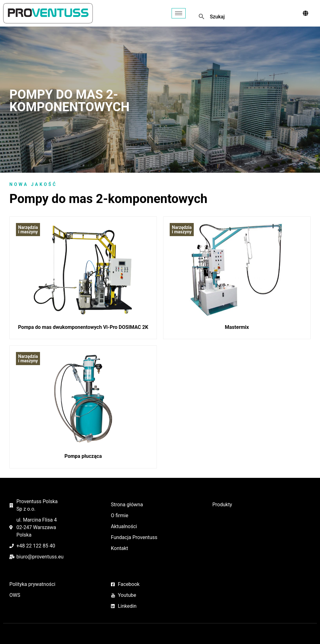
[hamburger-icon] (179, 13)
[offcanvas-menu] (305, 13)
